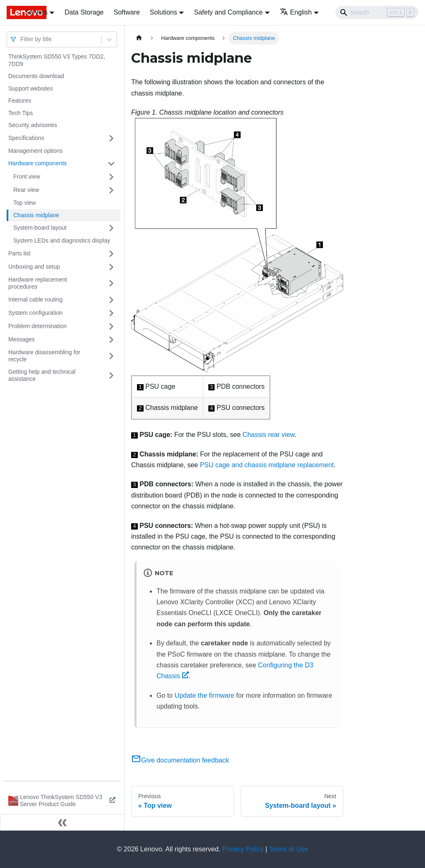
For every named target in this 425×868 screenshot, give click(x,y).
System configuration (35, 313)
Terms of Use (288, 849)
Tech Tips (21, 113)
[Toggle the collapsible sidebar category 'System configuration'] (111, 313)
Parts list (20, 253)
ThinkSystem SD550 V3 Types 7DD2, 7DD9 (57, 60)
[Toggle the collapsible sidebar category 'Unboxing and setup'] (111, 267)
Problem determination (38, 326)
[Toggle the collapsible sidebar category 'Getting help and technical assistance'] (111, 376)
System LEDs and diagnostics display (62, 240)
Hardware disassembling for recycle (44, 356)
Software (127, 12)
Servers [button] (36, 12)
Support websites (31, 88)
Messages (22, 339)
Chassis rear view (268, 435)
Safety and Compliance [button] (228, 12)
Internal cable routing (35, 299)
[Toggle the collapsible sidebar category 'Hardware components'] (111, 164)
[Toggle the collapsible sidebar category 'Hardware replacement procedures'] (111, 283)
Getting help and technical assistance (42, 375)
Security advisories (33, 125)
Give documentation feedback (180, 760)
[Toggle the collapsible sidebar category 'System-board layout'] (111, 228)
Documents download (36, 76)
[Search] (377, 12)
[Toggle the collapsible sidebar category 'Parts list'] (111, 254)
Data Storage (84, 12)
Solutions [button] (164, 12)
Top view (24, 203)
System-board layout (40, 228)
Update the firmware (205, 695)
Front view (27, 177)
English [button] (296, 12)
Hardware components (38, 163)
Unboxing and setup (34, 267)
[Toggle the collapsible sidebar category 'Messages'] (111, 340)
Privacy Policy (243, 849)
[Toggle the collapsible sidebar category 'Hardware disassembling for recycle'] (111, 356)
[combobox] (21, 39)
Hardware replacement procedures (38, 283)
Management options (35, 151)
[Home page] (139, 38)
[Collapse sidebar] (62, 822)
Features (20, 101)
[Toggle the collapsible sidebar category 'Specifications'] (111, 138)
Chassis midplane (36, 215)
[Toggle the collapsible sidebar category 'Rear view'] (111, 190)
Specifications (26, 138)
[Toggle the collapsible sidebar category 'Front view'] (111, 177)
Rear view (26, 190)
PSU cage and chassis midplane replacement (267, 465)
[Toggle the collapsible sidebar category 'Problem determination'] (111, 326)
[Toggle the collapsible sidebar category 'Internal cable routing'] (111, 300)
